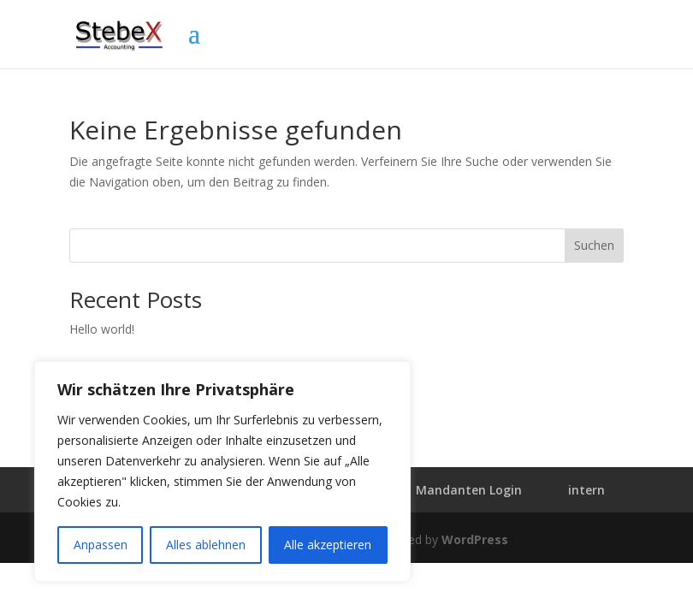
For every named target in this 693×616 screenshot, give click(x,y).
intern (586, 490)
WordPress (475, 539)
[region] (222, 471)
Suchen (594, 245)
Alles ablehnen (206, 545)
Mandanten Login (469, 490)
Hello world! (102, 329)
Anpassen (101, 545)
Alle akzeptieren (328, 545)
